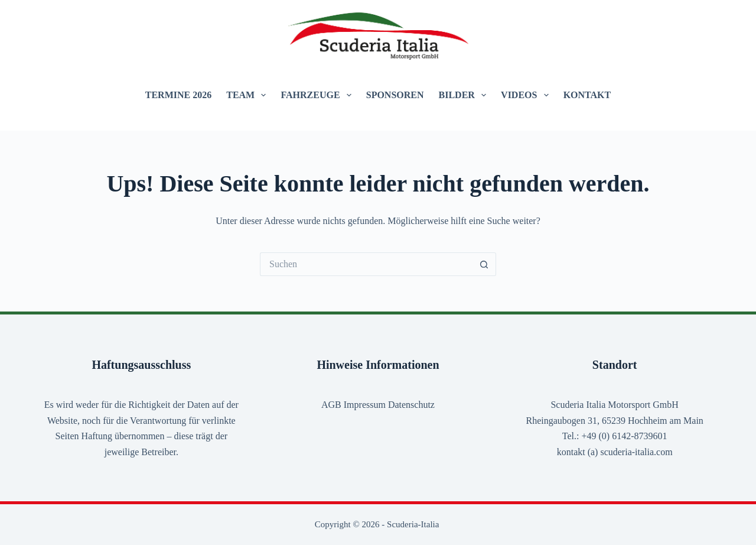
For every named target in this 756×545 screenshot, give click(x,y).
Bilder (465, 95)
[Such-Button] (484, 264)
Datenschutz (411, 405)
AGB (331, 405)
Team (248, 95)
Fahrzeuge (318, 95)
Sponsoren (395, 95)
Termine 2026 (178, 95)
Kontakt (587, 95)
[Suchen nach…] (366, 264)
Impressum (365, 405)
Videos (527, 95)
